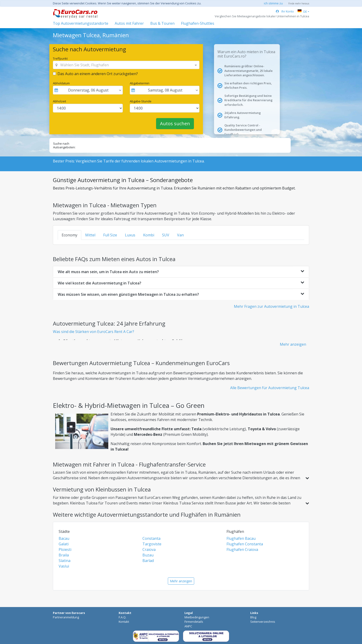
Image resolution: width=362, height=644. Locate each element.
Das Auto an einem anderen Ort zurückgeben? (98, 74)
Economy (69, 235)
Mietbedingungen (197, 617)
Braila (64, 555)
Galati (64, 544)
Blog (253, 617)
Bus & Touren (162, 23)
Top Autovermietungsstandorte (81, 23)
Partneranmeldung (66, 617)
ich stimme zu (273, 3)
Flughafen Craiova (242, 549)
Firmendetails (194, 622)
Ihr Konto (285, 11)
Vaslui (64, 566)
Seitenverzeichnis (263, 622)
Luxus (130, 235)
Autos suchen (175, 124)
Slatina (65, 561)
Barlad (148, 561)
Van (180, 235)
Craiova (149, 549)
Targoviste (152, 544)
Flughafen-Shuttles (198, 23)
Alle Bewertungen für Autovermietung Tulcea (270, 388)
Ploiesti (65, 549)
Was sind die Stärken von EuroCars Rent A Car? (94, 332)
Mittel (90, 235)
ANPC (188, 626)
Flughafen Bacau (241, 538)
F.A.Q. (122, 617)
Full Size (110, 235)
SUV (166, 235)
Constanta (151, 538)
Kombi (149, 235)
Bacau (64, 538)
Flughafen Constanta (245, 544)
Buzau (148, 555)
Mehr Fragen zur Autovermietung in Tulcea (271, 306)
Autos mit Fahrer (129, 23)
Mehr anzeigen (293, 344)
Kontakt (124, 622)
